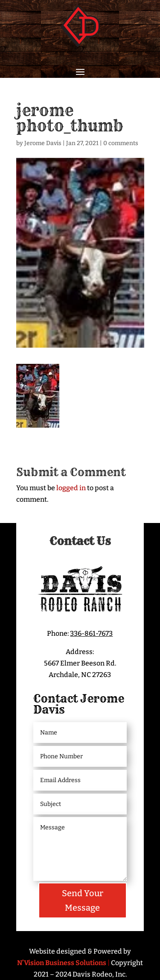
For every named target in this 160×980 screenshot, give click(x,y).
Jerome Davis (43, 143)
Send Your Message (83, 900)
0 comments (121, 143)
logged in (71, 488)
